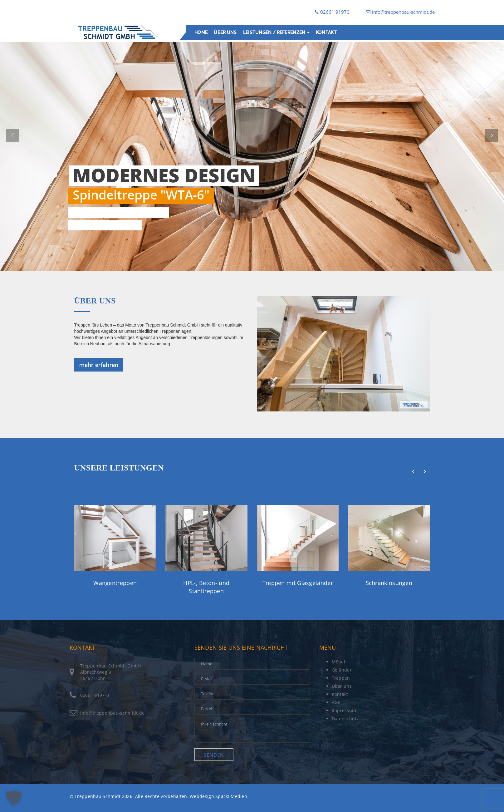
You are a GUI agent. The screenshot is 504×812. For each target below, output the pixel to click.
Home (201, 32)
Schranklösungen (389, 583)
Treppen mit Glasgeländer (298, 583)
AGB (336, 702)
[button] (14, 798)
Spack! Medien (231, 796)
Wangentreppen (115, 583)
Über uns (225, 32)
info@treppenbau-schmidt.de (400, 12)
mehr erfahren (99, 365)
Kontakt (326, 32)
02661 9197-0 (95, 695)
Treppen (341, 678)
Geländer (342, 670)
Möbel (339, 662)
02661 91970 (332, 12)
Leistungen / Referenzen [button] (276, 32)
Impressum (344, 710)
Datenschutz (345, 718)
